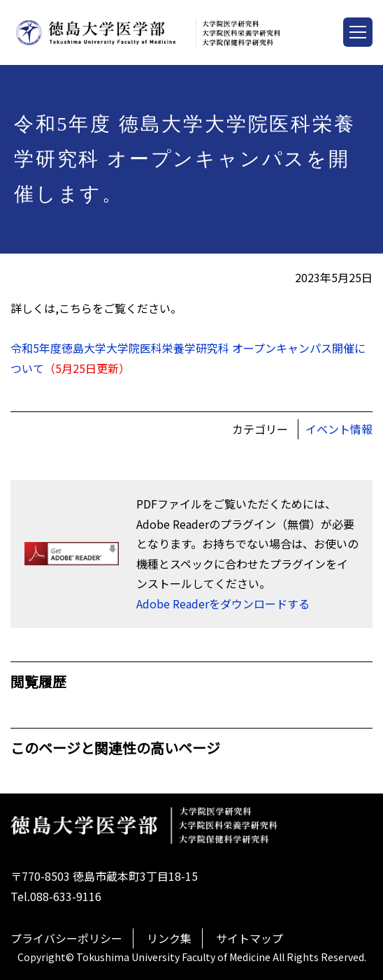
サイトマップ (250, 938)
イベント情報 (339, 429)
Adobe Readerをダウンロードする (223, 604)
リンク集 (169, 938)
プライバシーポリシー (66, 938)
